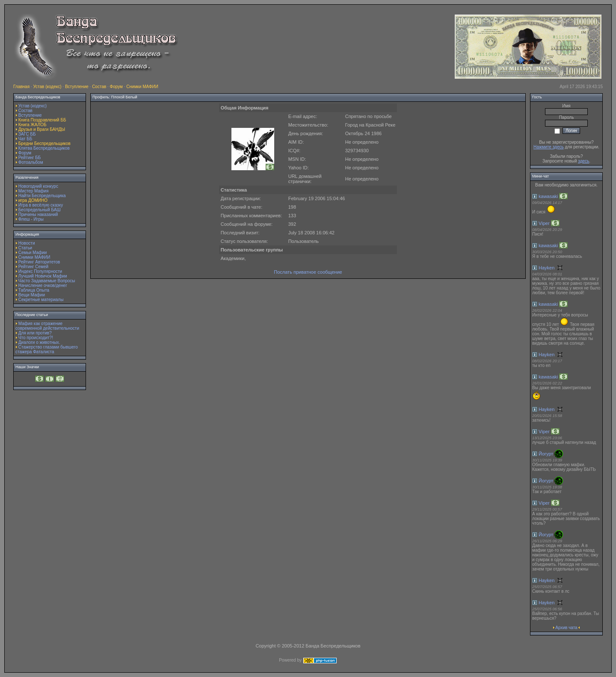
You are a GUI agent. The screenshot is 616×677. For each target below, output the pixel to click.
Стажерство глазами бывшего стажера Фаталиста (47, 349)
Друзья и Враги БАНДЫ (42, 129)
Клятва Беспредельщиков (44, 148)
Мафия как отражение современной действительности (47, 326)
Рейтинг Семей (33, 267)
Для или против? (35, 333)
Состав (99, 87)
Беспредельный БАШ (40, 210)
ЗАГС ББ (27, 134)
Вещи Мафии (32, 295)
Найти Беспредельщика (42, 196)
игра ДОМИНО (33, 200)
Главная (21, 87)
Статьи (25, 248)
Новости (27, 243)
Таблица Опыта (34, 290)
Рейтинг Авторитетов (39, 262)
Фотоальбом (31, 162)
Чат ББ (25, 139)
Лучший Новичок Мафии (43, 276)
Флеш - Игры (31, 219)
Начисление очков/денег (43, 285)
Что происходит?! (36, 338)
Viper (544, 223)
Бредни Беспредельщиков (44, 143)
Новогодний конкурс (38, 186)
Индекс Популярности (40, 271)
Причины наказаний (38, 214)
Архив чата (566, 628)
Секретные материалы (41, 300)
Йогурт (546, 454)
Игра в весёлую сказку (41, 205)
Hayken (546, 268)
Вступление (77, 87)
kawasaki (548, 196)
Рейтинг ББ (30, 158)
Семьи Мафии (33, 253)
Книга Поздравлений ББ (42, 120)
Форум (116, 87)
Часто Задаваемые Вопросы (47, 281)
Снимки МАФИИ (142, 87)
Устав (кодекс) (47, 87)
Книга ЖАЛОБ (33, 125)
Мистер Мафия (34, 191)
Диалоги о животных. (39, 342)
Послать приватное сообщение (308, 272)
